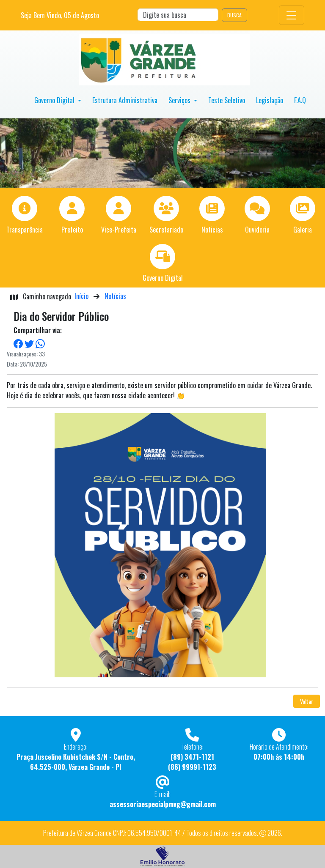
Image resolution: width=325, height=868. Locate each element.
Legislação (270, 100)
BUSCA (234, 15)
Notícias (115, 296)
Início (81, 296)
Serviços (180, 100)
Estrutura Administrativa (125, 100)
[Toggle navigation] (292, 15)
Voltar (307, 701)
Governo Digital (55, 100)
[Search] (178, 15)
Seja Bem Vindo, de (60, 15)
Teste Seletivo (227, 100)
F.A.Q (300, 100)
